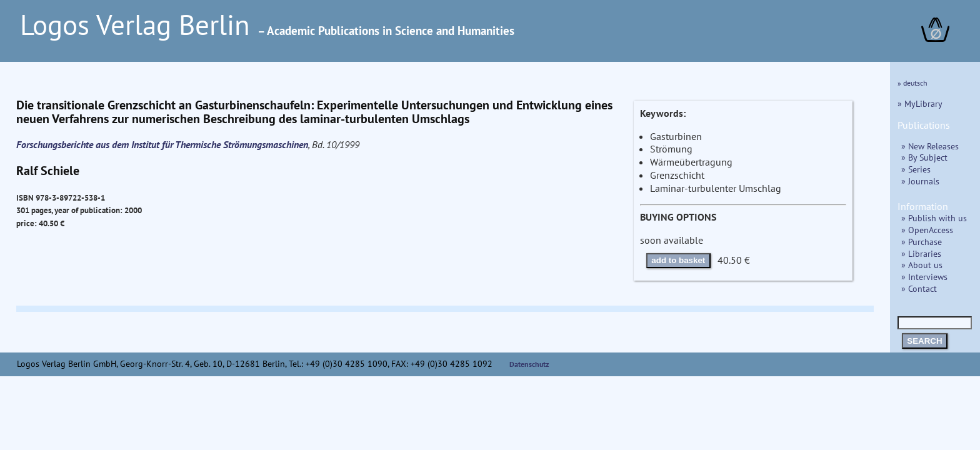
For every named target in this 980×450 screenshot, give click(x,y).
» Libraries (921, 253)
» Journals (920, 181)
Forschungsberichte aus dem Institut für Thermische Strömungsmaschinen (162, 144)
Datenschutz (529, 364)
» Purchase (922, 242)
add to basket (678, 260)
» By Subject (924, 157)
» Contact (919, 288)
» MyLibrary (920, 103)
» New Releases (930, 146)
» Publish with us (934, 218)
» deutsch (912, 83)
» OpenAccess (927, 230)
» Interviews (924, 277)
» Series (916, 169)
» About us (922, 265)
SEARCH (924, 341)
